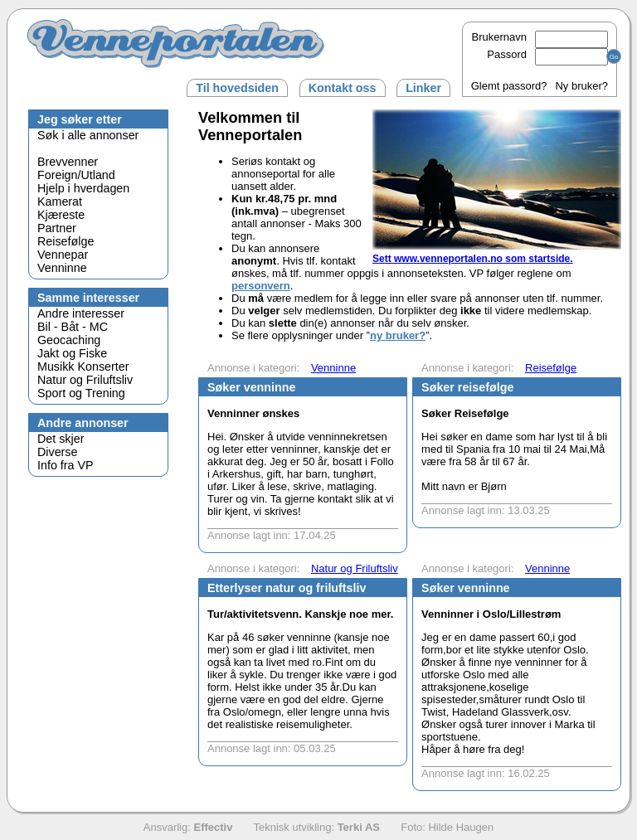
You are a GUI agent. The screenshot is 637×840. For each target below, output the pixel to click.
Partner (57, 228)
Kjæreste (61, 215)
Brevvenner (68, 162)
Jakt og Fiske (72, 353)
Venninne (62, 268)
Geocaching (69, 340)
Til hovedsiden (237, 88)
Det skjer (61, 439)
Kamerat (60, 202)
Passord (547, 54)
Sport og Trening (81, 393)
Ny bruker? (581, 86)
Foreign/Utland (76, 175)
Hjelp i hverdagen (83, 188)
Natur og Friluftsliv (85, 380)
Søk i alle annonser (88, 135)
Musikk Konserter (83, 367)
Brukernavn (540, 37)
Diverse (57, 452)
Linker (423, 88)
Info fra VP (66, 465)
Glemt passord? (509, 86)
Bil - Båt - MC (73, 327)
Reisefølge (66, 241)
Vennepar (63, 255)
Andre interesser (81, 313)
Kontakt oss (343, 88)
